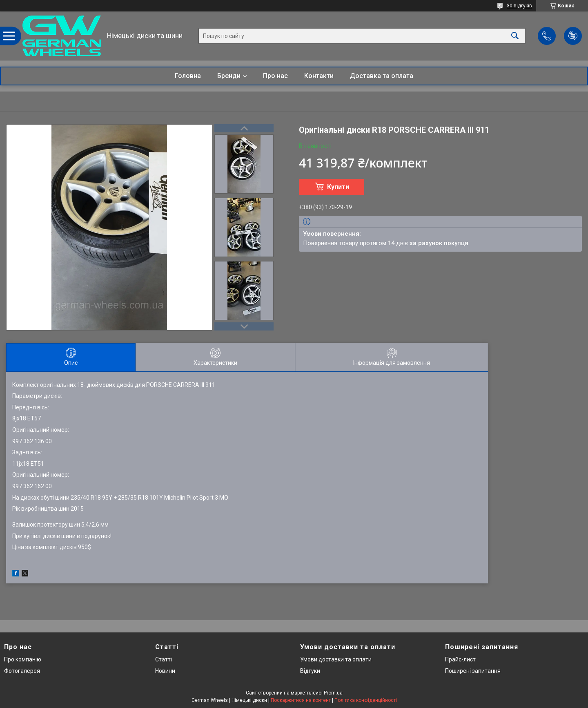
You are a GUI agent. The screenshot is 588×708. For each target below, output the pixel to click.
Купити (338, 187)
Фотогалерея (22, 671)
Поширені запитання (473, 671)
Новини (165, 671)
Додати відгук (573, 36)
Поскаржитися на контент (301, 700)
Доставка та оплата (382, 76)
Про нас (275, 76)
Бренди (229, 76)
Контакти (319, 76)
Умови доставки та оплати (336, 659)
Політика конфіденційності (366, 700)
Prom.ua (333, 693)
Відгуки (310, 671)
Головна (188, 76)
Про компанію (23, 659)
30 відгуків (519, 6)
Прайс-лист (460, 659)
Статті (164, 659)
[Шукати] (515, 36)
